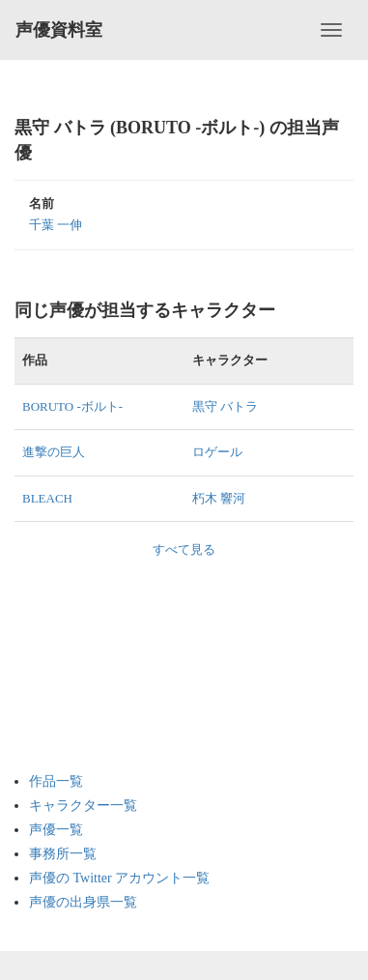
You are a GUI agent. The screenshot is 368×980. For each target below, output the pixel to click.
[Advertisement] (106, 656)
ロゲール (217, 452)
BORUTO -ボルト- (72, 406)
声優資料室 (59, 30)
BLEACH (47, 498)
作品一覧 (56, 781)
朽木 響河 (219, 498)
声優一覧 (56, 830)
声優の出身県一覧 (83, 902)
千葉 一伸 (56, 225)
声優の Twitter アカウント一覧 (119, 878)
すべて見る (184, 549)
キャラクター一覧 (83, 806)
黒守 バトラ (225, 406)
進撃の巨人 (54, 452)
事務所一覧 (63, 854)
